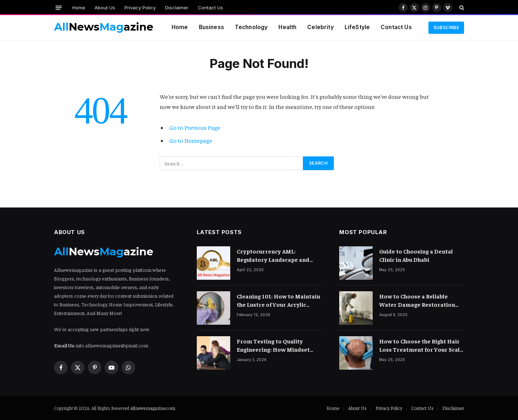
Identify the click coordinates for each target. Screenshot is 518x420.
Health (287, 27)
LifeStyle (357, 27)
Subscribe (446, 28)
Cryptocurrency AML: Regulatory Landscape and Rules (273, 255)
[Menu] (59, 7)
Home (79, 8)
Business (212, 27)
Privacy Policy (140, 8)
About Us (105, 8)
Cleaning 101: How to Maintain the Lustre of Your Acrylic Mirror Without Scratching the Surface (279, 300)
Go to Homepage (191, 140)
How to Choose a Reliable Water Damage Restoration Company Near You (417, 300)
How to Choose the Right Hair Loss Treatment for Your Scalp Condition (421, 345)
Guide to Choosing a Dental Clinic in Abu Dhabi (416, 255)
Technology (251, 27)
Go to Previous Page (195, 127)
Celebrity (320, 27)
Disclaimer (177, 8)
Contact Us (210, 8)
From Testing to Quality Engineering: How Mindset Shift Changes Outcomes (273, 345)
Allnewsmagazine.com (153, 408)
